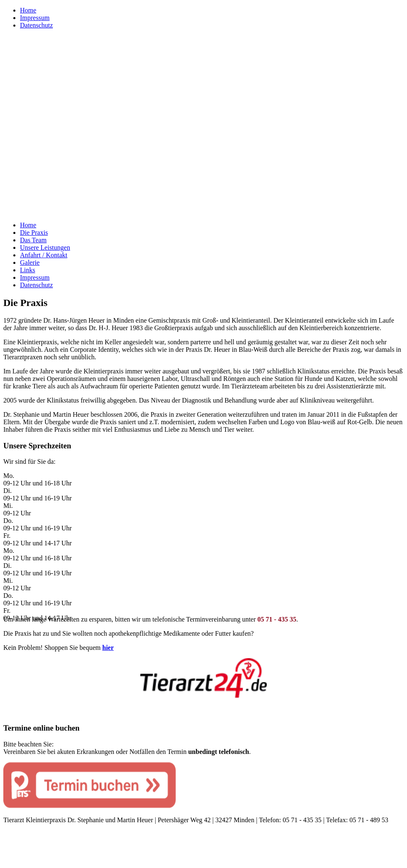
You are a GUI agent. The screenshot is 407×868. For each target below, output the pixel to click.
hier (108, 648)
